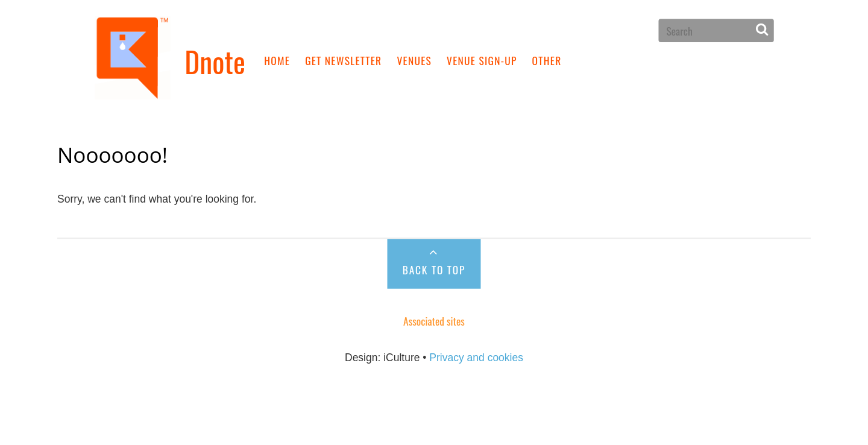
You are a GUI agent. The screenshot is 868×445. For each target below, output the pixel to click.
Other (547, 60)
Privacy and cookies (476, 357)
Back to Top (434, 270)
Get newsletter (343, 60)
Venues (414, 60)
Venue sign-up (482, 60)
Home (277, 60)
